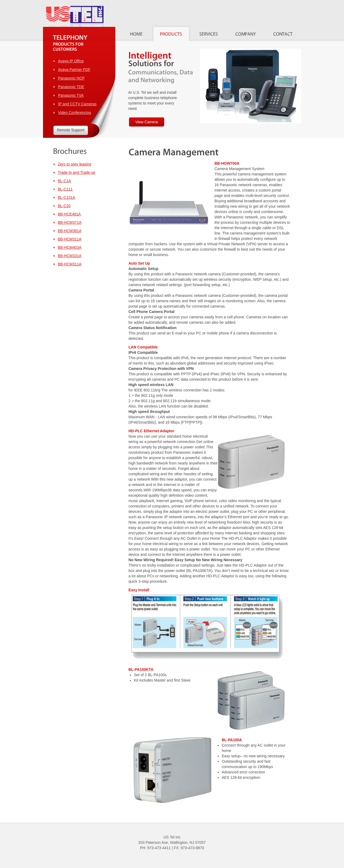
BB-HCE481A (69, 214)
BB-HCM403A (70, 247)
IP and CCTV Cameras (77, 104)
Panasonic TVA (71, 95)
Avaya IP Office (71, 61)
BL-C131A (67, 197)
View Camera (147, 122)
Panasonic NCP (71, 78)
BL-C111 (65, 189)
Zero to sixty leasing (75, 164)
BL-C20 (64, 206)
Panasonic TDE (71, 87)
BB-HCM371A (70, 222)
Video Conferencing (75, 113)
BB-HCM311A (70, 239)
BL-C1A (64, 181)
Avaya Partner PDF (74, 70)
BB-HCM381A (70, 231)
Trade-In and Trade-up (77, 172)
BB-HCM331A (70, 256)
